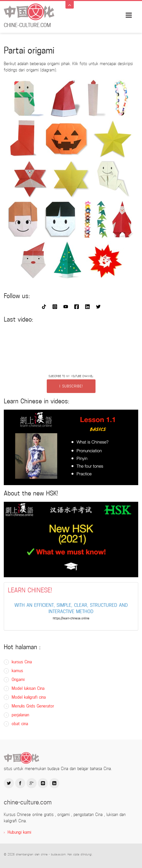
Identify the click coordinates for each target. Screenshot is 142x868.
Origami (18, 680)
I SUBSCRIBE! (71, 386)
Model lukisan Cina (28, 688)
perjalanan (20, 715)
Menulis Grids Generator (33, 706)
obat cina (20, 724)
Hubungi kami (19, 832)
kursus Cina (22, 662)
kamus (17, 671)
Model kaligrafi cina (29, 697)
